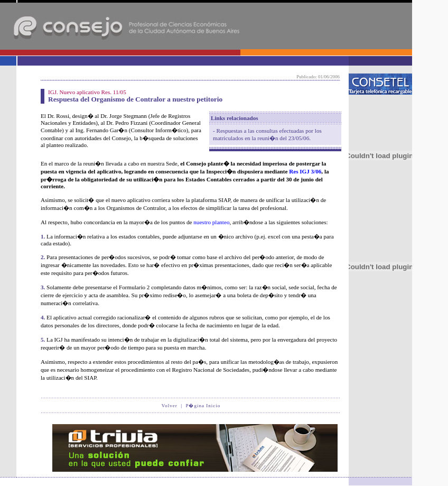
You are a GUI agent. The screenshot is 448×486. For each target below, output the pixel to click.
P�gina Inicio (203, 406)
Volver (170, 406)
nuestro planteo (211, 222)
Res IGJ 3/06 (305, 171)
